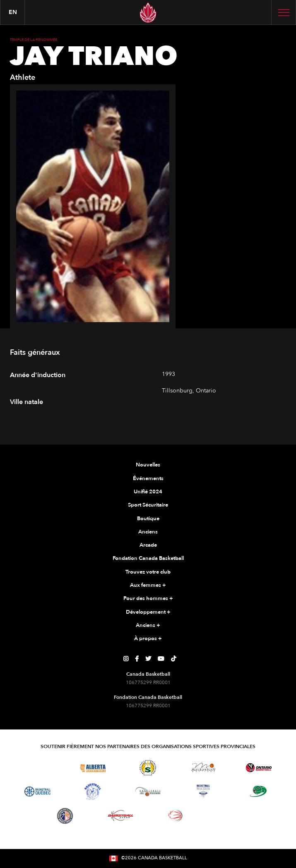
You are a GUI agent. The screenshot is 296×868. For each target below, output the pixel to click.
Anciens (148, 532)
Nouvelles (148, 465)
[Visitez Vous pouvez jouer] (231, 816)
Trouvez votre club (148, 572)
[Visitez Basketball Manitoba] (203, 768)
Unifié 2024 (148, 492)
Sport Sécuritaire (148, 505)
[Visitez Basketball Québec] (37, 791)
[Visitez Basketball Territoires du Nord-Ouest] (93, 791)
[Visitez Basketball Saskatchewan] (148, 768)
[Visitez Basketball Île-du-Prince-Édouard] (258, 791)
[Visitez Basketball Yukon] (121, 816)
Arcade (148, 545)
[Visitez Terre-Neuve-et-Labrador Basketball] (65, 816)
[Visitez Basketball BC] (37, 768)
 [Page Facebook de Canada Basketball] (137, 659)
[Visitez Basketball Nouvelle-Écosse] (203, 791)
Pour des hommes (148, 599)
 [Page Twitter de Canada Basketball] (148, 659)
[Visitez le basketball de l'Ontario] (259, 768)
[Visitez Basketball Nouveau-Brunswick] (148, 791)
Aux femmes (148, 586)
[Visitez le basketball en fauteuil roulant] (176, 815)
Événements (148, 478)
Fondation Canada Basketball (148, 558)
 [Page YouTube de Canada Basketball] (161, 659)
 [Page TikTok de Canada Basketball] (173, 659)
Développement (148, 612)
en (13, 12)
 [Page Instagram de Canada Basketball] (126, 659)
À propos (148, 639)
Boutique (148, 519)
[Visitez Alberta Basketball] (93, 768)
